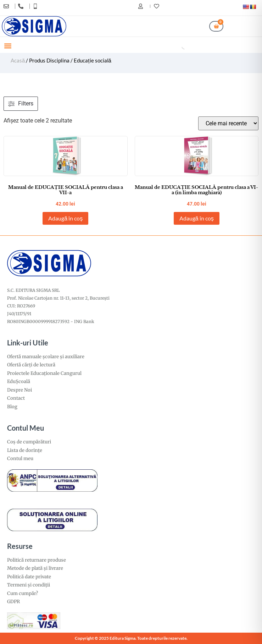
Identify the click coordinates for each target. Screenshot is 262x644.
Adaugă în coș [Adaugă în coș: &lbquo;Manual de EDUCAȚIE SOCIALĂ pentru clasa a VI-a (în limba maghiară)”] (197, 218)
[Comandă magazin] (228, 123)
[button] (8, 46)
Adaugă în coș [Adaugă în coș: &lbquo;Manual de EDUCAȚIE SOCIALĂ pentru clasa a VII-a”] (65, 218)
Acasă (18, 60)
